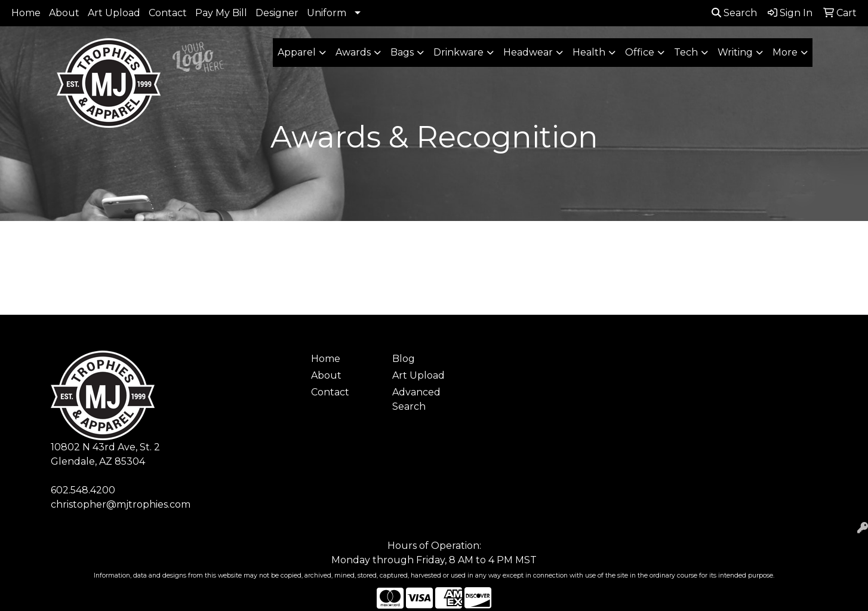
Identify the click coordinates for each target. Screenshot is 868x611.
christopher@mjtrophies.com (121, 504)
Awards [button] (353, 52)
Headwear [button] (528, 52)
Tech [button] (686, 52)
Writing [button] (735, 52)
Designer (277, 13)
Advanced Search (416, 399)
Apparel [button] (297, 52)
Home (26, 13)
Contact (168, 13)
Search (734, 13)
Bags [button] (402, 52)
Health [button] (589, 52)
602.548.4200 (83, 490)
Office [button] (640, 52)
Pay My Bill (221, 13)
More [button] (785, 52)
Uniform (327, 13)
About (64, 13)
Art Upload (114, 13)
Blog (404, 359)
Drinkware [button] (458, 52)
